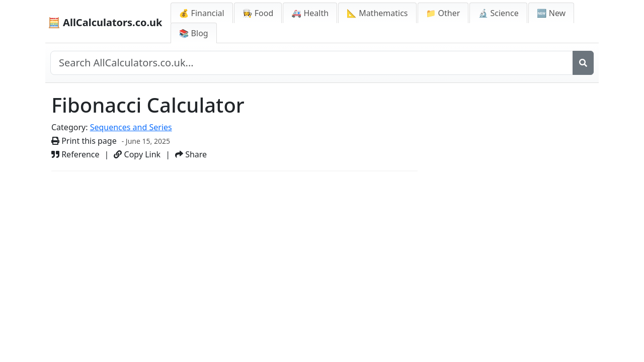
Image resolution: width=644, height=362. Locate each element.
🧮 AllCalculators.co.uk (105, 22)
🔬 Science (498, 13)
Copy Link (137, 154)
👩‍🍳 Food (258, 13)
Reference (75, 154)
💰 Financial (202, 13)
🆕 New (551, 13)
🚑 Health (310, 13)
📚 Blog (194, 33)
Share (191, 154)
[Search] (583, 63)
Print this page (84, 141)
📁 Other (443, 13)
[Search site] (312, 63)
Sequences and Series (131, 127)
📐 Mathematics (377, 13)
